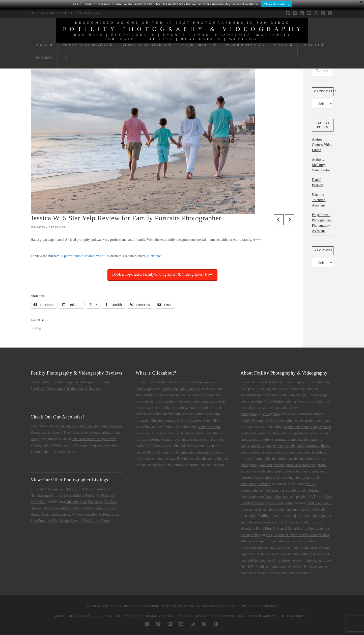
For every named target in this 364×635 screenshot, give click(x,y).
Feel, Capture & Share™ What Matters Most (298, 535)
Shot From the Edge (45, 521)
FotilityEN (38, 489)
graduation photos (298, 452)
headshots (319, 452)
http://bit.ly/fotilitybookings (277, 401)
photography (249, 414)
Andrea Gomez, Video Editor (322, 145)
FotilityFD (76, 489)
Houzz (35, 514)
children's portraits (273, 440)
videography (272, 414)
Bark (84, 502)
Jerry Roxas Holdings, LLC (125, 606)
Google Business (104, 508)
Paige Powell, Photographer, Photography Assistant (322, 223)
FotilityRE (38, 502)
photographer (145, 389)
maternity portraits (285, 459)
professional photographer (181, 389)
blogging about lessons (192, 452)
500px (105, 521)
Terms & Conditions (295, 616)
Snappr (65, 521)
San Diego (260, 509)
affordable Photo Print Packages (263, 529)
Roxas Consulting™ (263, 606)
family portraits (308, 446)
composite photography (304, 440)
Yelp (86, 521)
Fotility (263, 516)
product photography (301, 465)
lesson (140, 408)
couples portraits (252, 446)
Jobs (99, 616)
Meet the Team (79, 616)
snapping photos (210, 427)
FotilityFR (102, 489)
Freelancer (95, 502)
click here (154, 256)
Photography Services (157, 616)
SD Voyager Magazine (87, 445)
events (250, 541)
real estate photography (268, 471)
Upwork (77, 521)
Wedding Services (192, 616)
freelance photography (268, 452)
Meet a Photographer (56, 514)
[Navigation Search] (65, 62)
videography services (255, 484)
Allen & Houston (66, 452)
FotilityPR (92, 496)
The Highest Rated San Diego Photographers (91, 426)
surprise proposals (267, 478)
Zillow (95, 521)
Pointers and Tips (262, 616)
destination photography (301, 427)
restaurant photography (302, 471)
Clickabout (126, 616)
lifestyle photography (255, 459)
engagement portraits (281, 446)
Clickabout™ (162, 382)
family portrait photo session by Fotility (82, 256)
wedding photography (297, 478)
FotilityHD (58, 496)
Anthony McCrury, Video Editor (321, 165)
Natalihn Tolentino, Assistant (319, 200)
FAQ (110, 616)
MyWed (77, 514)
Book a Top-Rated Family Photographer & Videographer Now (163, 274)
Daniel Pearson (318, 182)
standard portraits (272, 465)
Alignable (73, 502)
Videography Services (227, 616)
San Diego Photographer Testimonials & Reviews (66, 389)
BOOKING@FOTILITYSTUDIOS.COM (75, 13)
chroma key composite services (294, 433)
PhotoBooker (93, 514)
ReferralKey (112, 514)
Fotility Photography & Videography (266, 421)
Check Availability (276, 4)
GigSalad (85, 508)
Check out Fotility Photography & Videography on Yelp (70, 382)
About (59, 616)
